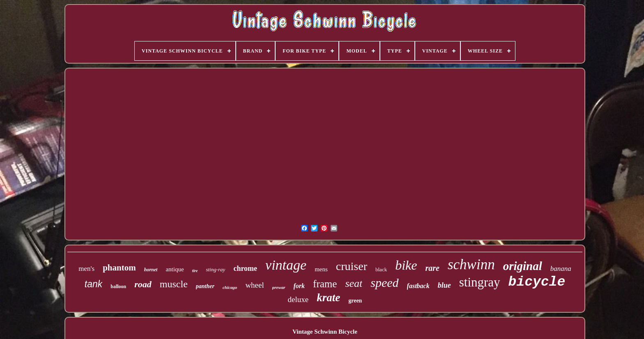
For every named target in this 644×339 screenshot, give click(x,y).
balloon (118, 286)
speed (384, 283)
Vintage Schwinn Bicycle (325, 332)
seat (354, 283)
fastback (418, 286)
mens (321, 269)
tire (195, 271)
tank (93, 284)
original (523, 266)
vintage (286, 265)
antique (175, 269)
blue (444, 285)
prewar (279, 287)
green (355, 301)
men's (86, 269)
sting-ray (215, 269)
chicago (230, 287)
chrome (245, 268)
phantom (119, 268)
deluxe (298, 299)
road (143, 284)
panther (205, 286)
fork (299, 286)
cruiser (352, 266)
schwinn (471, 265)
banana (561, 269)
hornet (151, 270)
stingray (480, 282)
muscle (174, 284)
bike (406, 265)
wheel (254, 285)
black (381, 269)
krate (328, 298)
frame (325, 284)
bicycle (537, 282)
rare (432, 268)
